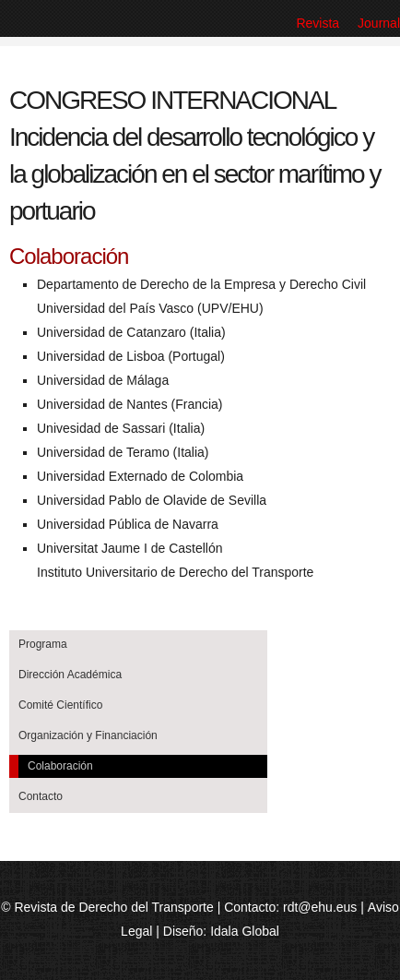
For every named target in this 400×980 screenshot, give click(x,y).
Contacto (41, 796)
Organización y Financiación (88, 735)
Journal (379, 23)
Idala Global (245, 931)
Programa (43, 644)
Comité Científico (60, 705)
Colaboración (60, 766)
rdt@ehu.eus (320, 907)
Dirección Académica (70, 675)
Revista (318, 23)
